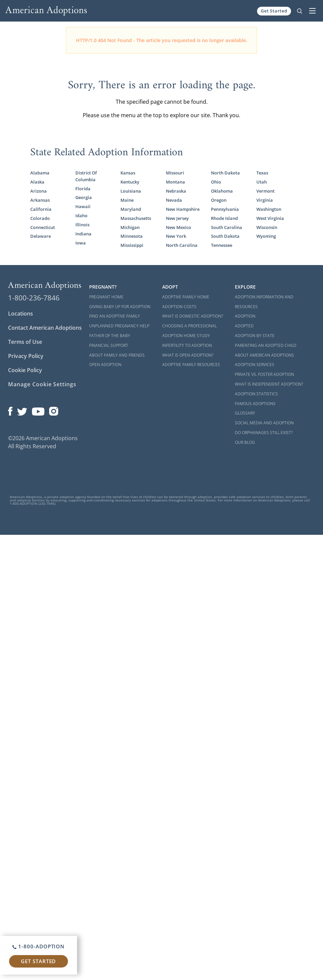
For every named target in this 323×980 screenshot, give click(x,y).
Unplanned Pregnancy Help (119, 326)
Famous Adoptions (255, 404)
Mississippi (132, 245)
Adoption (245, 316)
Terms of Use (25, 342)
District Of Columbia (86, 176)
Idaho (81, 216)
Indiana (83, 234)
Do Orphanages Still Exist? (264, 433)
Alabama (40, 173)
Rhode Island (224, 218)
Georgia (84, 197)
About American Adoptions (264, 355)
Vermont (265, 191)
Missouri (175, 173)
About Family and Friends (117, 355)
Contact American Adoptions (45, 328)
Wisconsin (267, 227)
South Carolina (227, 227)
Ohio (216, 182)
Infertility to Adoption (187, 345)
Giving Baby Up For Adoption (120, 307)
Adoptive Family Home (186, 297)
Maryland (131, 209)
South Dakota (225, 236)
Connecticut (43, 227)
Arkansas (40, 200)
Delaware (41, 236)
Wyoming (266, 236)
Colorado (40, 218)
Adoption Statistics (256, 394)
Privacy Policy (26, 356)
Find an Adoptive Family (115, 316)
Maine (127, 200)
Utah (262, 182)
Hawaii (83, 206)
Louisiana (131, 191)
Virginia (265, 200)
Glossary (245, 413)
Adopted (244, 326)
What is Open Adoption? (188, 355)
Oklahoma (222, 191)
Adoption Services (255, 365)
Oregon (219, 200)
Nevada (174, 200)
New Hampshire (183, 209)
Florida (83, 189)
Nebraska (176, 191)
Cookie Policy (25, 370)
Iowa (81, 243)
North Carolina (182, 245)
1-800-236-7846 (34, 298)
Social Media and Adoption (264, 423)
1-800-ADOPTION (39, 946)
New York (176, 236)
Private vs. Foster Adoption (264, 374)
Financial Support (109, 345)
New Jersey (177, 218)
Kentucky (130, 182)
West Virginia (270, 218)
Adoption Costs (179, 307)
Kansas (128, 173)
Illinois (82, 225)
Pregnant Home (106, 297)
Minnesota (132, 236)
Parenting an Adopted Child (266, 345)
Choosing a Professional (189, 326)
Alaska (37, 182)
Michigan (130, 227)
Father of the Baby (110, 336)
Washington (269, 209)
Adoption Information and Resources (264, 302)
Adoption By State (255, 336)
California (41, 209)
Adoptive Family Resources (191, 365)
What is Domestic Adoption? (193, 316)
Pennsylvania (225, 209)
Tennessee (222, 245)
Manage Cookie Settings (42, 384)
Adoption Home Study (186, 336)
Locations (21, 314)
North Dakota (225, 173)
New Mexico (178, 227)
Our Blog (245, 442)
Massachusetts (136, 218)
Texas (262, 173)
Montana (175, 182)
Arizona (39, 191)
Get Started (274, 11)
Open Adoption (105, 365)
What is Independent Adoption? (269, 384)
